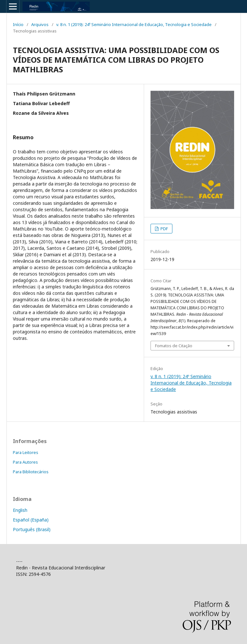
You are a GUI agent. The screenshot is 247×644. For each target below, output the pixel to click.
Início (18, 24)
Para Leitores (26, 452)
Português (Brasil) (32, 529)
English (20, 510)
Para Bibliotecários (31, 472)
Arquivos (40, 24)
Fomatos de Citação (174, 346)
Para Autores (25, 462)
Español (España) (31, 520)
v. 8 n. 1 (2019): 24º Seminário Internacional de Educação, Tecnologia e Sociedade (134, 24)
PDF (164, 229)
